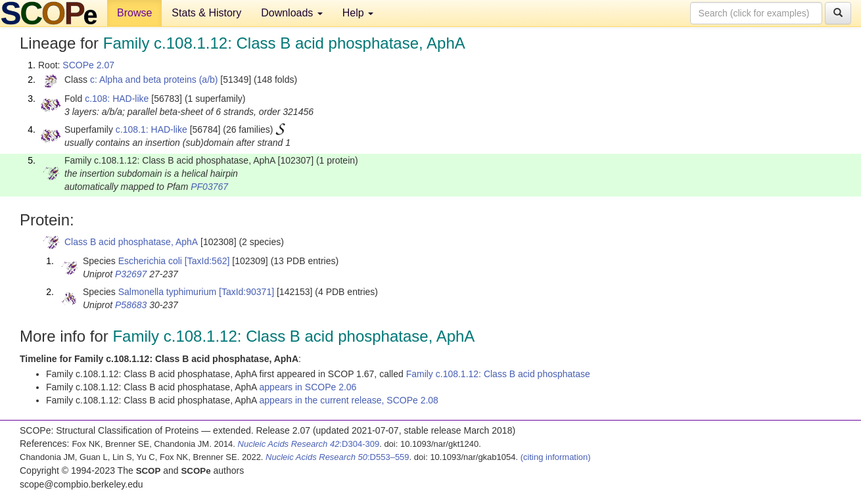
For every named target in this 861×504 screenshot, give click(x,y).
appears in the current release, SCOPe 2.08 (349, 400)
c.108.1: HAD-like (151, 129)
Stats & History (206, 13)
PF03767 (209, 187)
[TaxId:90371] (246, 292)
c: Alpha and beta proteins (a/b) (154, 80)
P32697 (131, 274)
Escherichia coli (150, 261)
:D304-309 (309, 444)
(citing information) (556, 457)
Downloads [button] (292, 13)
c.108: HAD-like (117, 99)
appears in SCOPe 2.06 (308, 387)
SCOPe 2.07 (88, 65)
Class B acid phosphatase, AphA (131, 242)
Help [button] (358, 13)
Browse (134, 13)
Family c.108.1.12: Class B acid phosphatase (498, 374)
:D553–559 (337, 457)
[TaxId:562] (207, 261)
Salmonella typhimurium (167, 292)
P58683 (131, 305)
